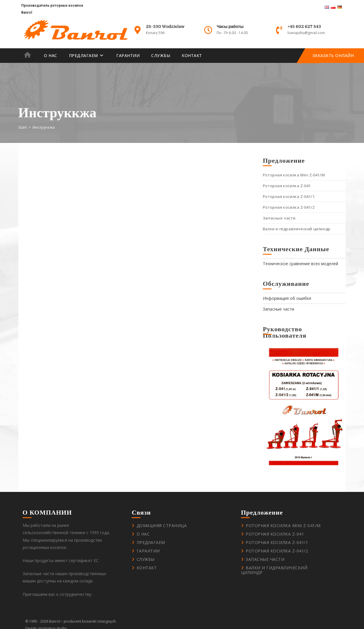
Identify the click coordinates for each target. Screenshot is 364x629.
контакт (147, 568)
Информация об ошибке (287, 298)
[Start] (23, 127)
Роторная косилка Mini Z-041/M (294, 175)
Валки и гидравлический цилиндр (297, 229)
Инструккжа (44, 127)
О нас (143, 534)
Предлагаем (151, 542)
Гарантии (148, 551)
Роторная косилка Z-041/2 (289, 207)
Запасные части (279, 218)
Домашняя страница (162, 526)
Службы (146, 559)
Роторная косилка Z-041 (287, 186)
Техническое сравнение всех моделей (300, 264)
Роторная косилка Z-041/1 (289, 196)
